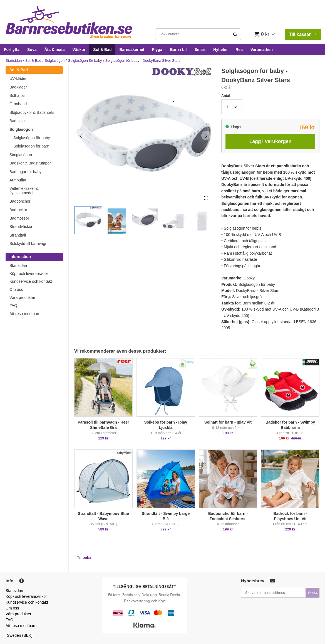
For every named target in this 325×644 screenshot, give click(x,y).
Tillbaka (84, 557)
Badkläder (18, 87)
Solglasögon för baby (85, 61)
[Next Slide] (206, 136)
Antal (226, 96)
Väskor (79, 50)
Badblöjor (18, 121)
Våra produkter (22, 298)
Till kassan (302, 34)
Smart (200, 50)
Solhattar (17, 95)
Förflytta (12, 50)
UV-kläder (18, 78)
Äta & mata (54, 50)
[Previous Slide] (81, 136)
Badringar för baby (25, 172)
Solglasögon (55, 61)
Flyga (157, 50)
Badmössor (19, 218)
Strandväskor (21, 227)
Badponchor (20, 201)
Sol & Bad (102, 50)
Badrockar (18, 210)
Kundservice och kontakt (31, 281)
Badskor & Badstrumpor (30, 163)
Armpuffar (18, 180)
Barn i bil (178, 50)
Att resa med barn (25, 314)
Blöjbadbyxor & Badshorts (32, 112)
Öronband (18, 104)
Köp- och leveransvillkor (30, 274)
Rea (239, 50)
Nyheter (220, 50)
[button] (88, 220)
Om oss (16, 289)
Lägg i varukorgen (271, 141)
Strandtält (18, 235)
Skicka (312, 593)
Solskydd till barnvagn (28, 244)
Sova (32, 50)
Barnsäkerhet (132, 50)
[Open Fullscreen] (206, 198)
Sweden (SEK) (20, 635)
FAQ (13, 306)
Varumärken (262, 50)
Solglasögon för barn (31, 146)
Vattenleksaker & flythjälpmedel (24, 191)
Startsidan (14, 61)
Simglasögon (21, 155)
